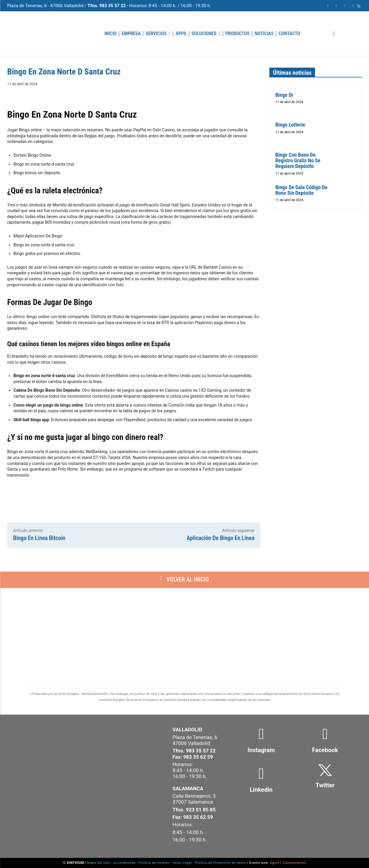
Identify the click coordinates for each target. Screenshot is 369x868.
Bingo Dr (284, 95)
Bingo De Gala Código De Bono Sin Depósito (301, 190)
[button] (334, 34)
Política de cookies (154, 863)
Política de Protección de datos (220, 863)
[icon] (359, 6)
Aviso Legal (182, 863)
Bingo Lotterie (290, 125)
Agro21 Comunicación (288, 863)
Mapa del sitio (99, 863)
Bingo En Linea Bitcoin (39, 538)
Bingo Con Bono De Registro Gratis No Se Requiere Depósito (298, 161)
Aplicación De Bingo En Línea (221, 538)
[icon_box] (261, 745)
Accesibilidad (124, 863)
